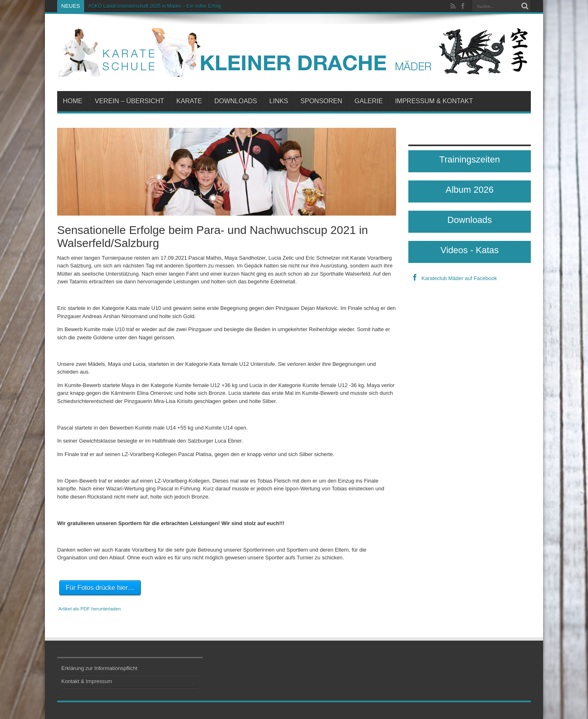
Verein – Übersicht (129, 101)
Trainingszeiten (470, 159)
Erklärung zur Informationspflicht (99, 668)
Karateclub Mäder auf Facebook (453, 278)
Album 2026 (469, 190)
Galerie (369, 101)
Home (73, 101)
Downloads (236, 101)
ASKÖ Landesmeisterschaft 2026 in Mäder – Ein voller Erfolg (155, 6)
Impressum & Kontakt (434, 101)
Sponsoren (321, 101)
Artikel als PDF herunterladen (90, 609)
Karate (189, 101)
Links (279, 101)
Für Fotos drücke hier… (100, 588)
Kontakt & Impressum (87, 681)
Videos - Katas (470, 250)
